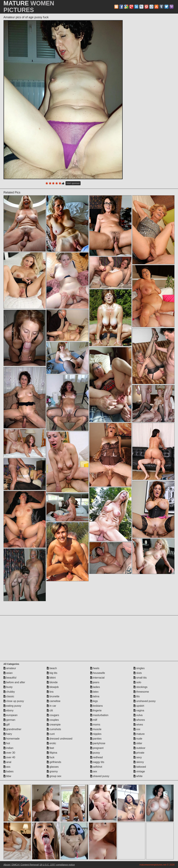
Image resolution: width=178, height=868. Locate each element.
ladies (95, 687)
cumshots (54, 729)
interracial (97, 678)
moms (95, 725)
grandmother (12, 729)
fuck (51, 757)
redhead (97, 757)
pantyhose (98, 743)
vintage (139, 771)
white (138, 776)
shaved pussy (100, 776)
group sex (54, 776)
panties (96, 739)
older (138, 743)
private (139, 753)
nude (138, 739)
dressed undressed (60, 739)
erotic (51, 743)
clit (50, 710)
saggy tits (97, 762)
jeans (95, 682)
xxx (137, 729)
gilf (7, 725)
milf (94, 720)
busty (8, 687)
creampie (54, 725)
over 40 (9, 757)
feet (50, 748)
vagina (139, 710)
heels (95, 668)
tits (137, 696)
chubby (9, 692)
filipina (52, 753)
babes (9, 771)
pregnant (97, 748)
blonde (52, 682)
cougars (53, 715)
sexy (138, 757)
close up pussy (14, 701)
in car (51, 706)
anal (7, 762)
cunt (51, 734)
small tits (140, 678)
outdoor (139, 748)
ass (7, 767)
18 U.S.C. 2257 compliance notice (57, 865)
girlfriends (54, 762)
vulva (138, 715)
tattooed (140, 767)
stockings (140, 687)
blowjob (53, 687)
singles (139, 668)
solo (137, 682)
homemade (12, 739)
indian (8, 748)
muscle (96, 729)
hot (7, 743)
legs (94, 701)
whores (139, 720)
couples (53, 720)
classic (9, 696)
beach (52, 668)
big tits (52, 673)
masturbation (99, 715)
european (11, 715)
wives (138, 725)
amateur (10, 668)
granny (52, 771)
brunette (53, 696)
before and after (14, 682)
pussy (95, 753)
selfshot (96, 767)
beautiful (10, 678)
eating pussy (12, 706)
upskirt (139, 706)
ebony (9, 710)
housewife (98, 673)
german (9, 720)
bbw (7, 776)
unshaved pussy (145, 701)
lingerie (96, 710)
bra (50, 692)
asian (8, 673)
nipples (96, 734)
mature (139, 734)
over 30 (9, 753)
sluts (138, 673)
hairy (8, 734)
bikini (51, 678)
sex (94, 771)
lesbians (97, 706)
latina (95, 696)
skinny (139, 762)
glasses (53, 767)
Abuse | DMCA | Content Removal (21, 865)
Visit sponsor (73, 183)
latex (94, 692)
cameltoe (54, 701)
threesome (141, 692)
